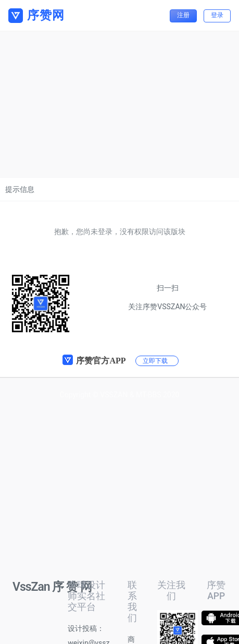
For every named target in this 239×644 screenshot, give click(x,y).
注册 (183, 15)
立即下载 (155, 361)
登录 (217, 15)
